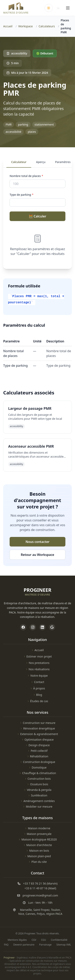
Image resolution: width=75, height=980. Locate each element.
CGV (34, 940)
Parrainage (45, 945)
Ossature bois (37, 784)
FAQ (6, 945)
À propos (37, 688)
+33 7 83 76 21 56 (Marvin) (40, 883)
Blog (38, 695)
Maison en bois (37, 851)
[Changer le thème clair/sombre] (49, 8)
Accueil (8, 26)
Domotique (37, 767)
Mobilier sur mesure (37, 807)
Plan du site (37, 862)
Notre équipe (37, 676)
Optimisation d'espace (38, 740)
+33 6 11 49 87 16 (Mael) (40, 888)
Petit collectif (37, 751)
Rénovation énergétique (37, 728)
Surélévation (38, 795)
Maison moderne (37, 828)
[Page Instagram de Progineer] (33, 627)
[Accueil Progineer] (16, 8)
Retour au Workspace (37, 555)
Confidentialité (59, 940)
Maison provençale (38, 834)
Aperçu (41, 162)
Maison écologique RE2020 (37, 839)
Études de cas (38, 701)
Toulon (55, 910)
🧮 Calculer (37, 216)
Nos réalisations (37, 669)
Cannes (30, 914)
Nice (21, 914)
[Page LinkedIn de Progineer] (42, 627)
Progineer (9, 958)
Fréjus (41, 914)
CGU (43, 940)
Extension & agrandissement (37, 734)
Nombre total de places (26, 176)
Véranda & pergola (37, 790)
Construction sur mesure (37, 723)
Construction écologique (37, 762)
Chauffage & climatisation (37, 773)
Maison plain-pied (37, 856)
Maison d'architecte (38, 845)
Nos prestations (38, 663)
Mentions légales (17, 940)
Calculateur (19, 162)
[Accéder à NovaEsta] (58, 8)
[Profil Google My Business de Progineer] (52, 627)
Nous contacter (38, 542)
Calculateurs (47, 26)
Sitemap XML (64, 945)
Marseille (26, 910)
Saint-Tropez (41, 910)
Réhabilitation (37, 756)
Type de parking (21, 195)
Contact (37, 682)
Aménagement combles (37, 801)
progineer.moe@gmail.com (40, 895)
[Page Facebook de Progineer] (23, 627)
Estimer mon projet (37, 656)
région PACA (54, 914)
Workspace (25, 26)
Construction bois (38, 779)
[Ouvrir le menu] (68, 8)
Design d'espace (38, 745)
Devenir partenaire (24, 945)
